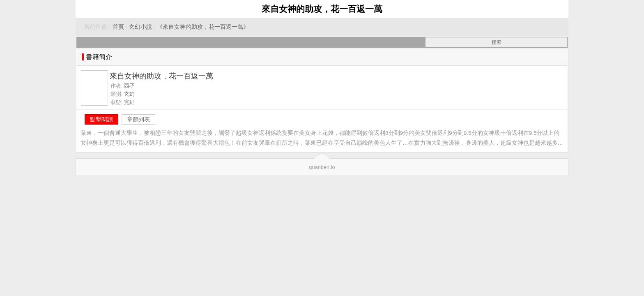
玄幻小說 (140, 27)
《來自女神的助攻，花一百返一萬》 (203, 27)
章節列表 (138, 119)
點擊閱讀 (101, 119)
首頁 (118, 27)
